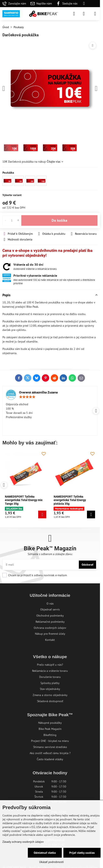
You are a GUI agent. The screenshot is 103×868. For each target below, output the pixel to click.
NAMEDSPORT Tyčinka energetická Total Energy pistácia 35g (70, 500)
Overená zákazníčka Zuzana (38, 392)
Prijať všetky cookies (82, 853)
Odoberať (87, 565)
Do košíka (59, 220)
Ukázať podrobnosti (51, 862)
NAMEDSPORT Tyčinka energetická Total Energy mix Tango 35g (24, 500)
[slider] (27, 397)
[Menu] (95, 14)
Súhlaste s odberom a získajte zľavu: (50, 554)
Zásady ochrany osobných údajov (23, 842)
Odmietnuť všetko (45, 853)
